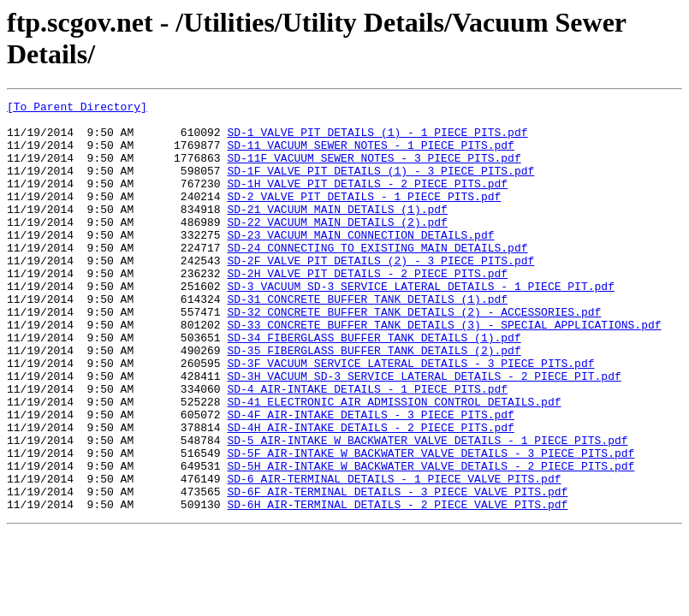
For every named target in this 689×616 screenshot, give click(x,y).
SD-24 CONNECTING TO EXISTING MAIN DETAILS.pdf (377, 278)
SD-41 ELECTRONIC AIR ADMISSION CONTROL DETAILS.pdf (394, 463)
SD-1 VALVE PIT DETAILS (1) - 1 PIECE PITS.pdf (377, 139)
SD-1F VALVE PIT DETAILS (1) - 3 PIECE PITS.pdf (380, 186)
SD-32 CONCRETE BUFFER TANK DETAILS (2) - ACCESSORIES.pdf (414, 355)
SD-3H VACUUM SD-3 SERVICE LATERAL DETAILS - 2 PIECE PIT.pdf (424, 432)
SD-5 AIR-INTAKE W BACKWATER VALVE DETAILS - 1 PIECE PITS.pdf (427, 509)
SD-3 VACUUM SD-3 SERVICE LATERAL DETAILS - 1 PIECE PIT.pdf (420, 324)
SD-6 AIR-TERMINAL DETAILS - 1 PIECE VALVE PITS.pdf (394, 555)
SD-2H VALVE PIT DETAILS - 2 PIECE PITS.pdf (367, 309)
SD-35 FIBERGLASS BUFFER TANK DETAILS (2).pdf (374, 401)
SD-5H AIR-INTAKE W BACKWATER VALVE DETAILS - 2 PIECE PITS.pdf (431, 540)
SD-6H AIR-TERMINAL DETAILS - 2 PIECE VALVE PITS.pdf (397, 586)
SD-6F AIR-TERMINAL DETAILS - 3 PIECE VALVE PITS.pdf (397, 571)
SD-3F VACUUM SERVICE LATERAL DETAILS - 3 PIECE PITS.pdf (410, 417)
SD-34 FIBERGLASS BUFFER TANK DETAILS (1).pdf (374, 386)
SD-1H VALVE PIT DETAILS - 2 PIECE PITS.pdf (367, 201)
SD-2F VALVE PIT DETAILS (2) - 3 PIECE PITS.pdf (380, 293)
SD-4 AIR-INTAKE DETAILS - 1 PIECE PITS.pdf (367, 447)
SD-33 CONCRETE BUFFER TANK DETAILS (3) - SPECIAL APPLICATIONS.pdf (444, 370)
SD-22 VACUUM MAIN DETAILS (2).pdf (337, 247)
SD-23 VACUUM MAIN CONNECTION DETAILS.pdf (360, 263)
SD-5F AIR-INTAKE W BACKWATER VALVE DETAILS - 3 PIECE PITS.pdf (431, 524)
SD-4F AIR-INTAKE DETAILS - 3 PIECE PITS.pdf (370, 478)
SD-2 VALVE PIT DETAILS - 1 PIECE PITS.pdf (364, 216)
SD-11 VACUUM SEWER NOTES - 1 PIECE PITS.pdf (370, 155)
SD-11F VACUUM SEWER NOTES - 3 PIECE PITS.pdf (374, 170)
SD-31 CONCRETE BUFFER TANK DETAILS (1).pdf (367, 340)
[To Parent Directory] (77, 109)
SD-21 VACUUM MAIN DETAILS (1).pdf (337, 232)
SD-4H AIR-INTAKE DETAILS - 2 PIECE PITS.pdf (370, 494)
